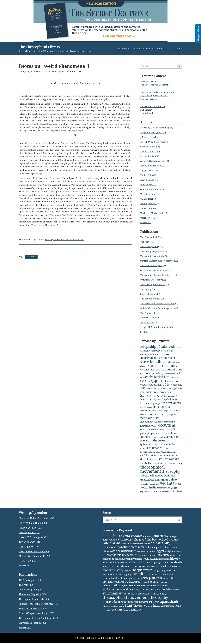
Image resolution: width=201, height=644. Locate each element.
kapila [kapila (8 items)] (166, 402)
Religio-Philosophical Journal (156, 331)
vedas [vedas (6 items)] (178, 485)
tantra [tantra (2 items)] (156, 465)
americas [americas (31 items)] (157, 354)
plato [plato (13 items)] (173, 435)
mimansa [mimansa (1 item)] (144, 417)
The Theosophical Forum (153, 285)
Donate (178, 49)
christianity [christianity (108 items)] (168, 368)
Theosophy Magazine (152, 251)
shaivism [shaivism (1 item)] (155, 462)
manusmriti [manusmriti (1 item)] (159, 413)
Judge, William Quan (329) (154, 133)
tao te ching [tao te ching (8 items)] (175, 465)
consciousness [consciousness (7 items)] (148, 372)
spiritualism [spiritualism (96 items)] (169, 461)
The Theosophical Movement (156, 85)
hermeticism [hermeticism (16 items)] (148, 398)
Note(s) (23, 72)
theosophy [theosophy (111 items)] (171, 473)
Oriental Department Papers (156, 270)
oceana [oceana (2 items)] (161, 432)
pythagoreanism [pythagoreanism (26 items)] (161, 442)
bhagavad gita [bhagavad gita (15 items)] (149, 361)
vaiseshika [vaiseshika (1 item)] (144, 485)
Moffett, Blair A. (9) (150, 204)
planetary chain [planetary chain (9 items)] (160, 435)
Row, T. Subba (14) (150, 180)
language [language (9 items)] (155, 406)
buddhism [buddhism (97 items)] (159, 364)
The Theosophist (56, 72)
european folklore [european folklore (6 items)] (147, 598)
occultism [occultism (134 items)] (167, 427)
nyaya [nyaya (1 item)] (155, 428)
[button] (126, 49)
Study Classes (163, 49)
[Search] (139, 563)
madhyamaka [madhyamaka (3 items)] (146, 409)
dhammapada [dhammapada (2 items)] (170, 376)
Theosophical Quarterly (153, 256)
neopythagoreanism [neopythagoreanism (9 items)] (152, 424)
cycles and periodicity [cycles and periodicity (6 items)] (152, 376)
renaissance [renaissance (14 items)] (155, 450)
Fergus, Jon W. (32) (150, 156)
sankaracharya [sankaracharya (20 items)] (166, 453)
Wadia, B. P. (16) (149, 175)
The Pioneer (147, 316)
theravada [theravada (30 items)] (147, 477)
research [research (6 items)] (167, 450)
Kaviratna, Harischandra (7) (155, 213)
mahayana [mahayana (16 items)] (147, 413)
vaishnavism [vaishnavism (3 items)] (154, 485)
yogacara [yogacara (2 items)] (144, 493)
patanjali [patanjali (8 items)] (170, 431)
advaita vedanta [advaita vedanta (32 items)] (169, 350)
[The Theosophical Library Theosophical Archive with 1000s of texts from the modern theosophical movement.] (55, 49)
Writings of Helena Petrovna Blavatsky (67, 243)
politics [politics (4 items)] (163, 439)
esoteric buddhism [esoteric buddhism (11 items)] (151, 387)
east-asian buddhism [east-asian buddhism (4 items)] (146, 594)
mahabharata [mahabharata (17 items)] (161, 409)
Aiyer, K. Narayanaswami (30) (156, 161)
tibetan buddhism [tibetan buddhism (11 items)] (166, 477)
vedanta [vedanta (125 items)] (167, 484)
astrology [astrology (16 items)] (165, 357)
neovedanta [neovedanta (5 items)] (169, 424)
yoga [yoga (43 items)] (174, 488)
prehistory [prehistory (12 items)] (173, 439)
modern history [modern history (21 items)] (158, 416)
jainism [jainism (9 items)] (151, 402)
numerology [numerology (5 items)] (146, 428)
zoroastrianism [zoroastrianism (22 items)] (172, 492)
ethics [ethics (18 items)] (167, 387)
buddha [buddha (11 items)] (145, 365)
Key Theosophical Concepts (155, 96)
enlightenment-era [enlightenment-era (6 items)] (168, 384)
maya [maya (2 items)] (166, 413)
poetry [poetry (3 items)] (157, 439)
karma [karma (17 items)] (174, 402)
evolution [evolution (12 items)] (155, 391)
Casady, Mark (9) (149, 199)
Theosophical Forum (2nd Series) (158, 275)
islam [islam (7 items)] (143, 402)
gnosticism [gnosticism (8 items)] (146, 394)
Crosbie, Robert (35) (151, 147)
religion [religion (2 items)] (143, 450)
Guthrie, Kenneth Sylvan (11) (156, 189)
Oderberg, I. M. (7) (150, 218)
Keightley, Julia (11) (151, 194)
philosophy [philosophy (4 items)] (145, 435)
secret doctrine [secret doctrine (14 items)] (163, 632)
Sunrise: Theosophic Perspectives (158, 261)
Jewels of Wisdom (150, 99)
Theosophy (146, 289)
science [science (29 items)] (165, 457)
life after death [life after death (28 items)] (171, 405)
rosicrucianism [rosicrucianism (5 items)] (148, 454)
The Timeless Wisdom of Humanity (159, 92)
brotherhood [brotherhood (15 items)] (167, 361)
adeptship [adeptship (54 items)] (148, 350)
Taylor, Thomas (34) (151, 151)
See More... (146, 223)
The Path (145, 242)
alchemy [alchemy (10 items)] (145, 354)
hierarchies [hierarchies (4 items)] (162, 398)
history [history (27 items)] (173, 398)
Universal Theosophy (151, 280)
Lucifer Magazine (150, 247)
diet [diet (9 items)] (178, 376)
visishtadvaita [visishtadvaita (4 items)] (164, 489)
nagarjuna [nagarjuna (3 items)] (173, 417)
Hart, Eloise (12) (149, 185)
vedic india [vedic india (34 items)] (148, 488)
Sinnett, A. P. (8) (149, 208)
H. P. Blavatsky (38, 72)
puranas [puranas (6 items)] (145, 443)
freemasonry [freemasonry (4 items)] (167, 391)
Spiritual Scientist (150, 294)
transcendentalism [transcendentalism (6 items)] (150, 481)
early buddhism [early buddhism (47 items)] (157, 379)
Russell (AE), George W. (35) (155, 142)
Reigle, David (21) (150, 170)
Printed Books (148, 113)
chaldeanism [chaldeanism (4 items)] (174, 365)
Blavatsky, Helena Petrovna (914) (158, 128)
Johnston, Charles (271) (153, 137)
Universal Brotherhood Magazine (158, 312)
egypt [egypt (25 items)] (154, 383)
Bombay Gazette (149, 321)
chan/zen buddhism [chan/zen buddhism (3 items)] (149, 369)
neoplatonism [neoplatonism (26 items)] (150, 420)
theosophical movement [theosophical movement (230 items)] (152, 471)
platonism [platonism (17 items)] (147, 439)
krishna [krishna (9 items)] (145, 406)
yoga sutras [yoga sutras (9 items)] (155, 492)
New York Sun (148, 326)
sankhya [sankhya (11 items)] (145, 457)
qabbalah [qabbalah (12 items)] (146, 446)
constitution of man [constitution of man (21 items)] (169, 372)
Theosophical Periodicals (154, 107)
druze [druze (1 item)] (142, 380)
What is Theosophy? (151, 81)
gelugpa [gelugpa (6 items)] (178, 391)
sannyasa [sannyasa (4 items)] (155, 457)
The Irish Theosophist (152, 266)
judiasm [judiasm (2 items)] (159, 402)
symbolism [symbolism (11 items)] (147, 465)
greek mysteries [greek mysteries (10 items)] (162, 394)
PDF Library (147, 110)
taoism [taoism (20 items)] (164, 465)
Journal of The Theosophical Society (159, 304)
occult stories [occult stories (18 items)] (149, 431)
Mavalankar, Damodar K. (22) (156, 166)
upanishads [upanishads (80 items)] (170, 480)
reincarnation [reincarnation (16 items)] (169, 446)
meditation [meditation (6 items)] (174, 413)
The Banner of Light (151, 299)
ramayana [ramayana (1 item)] (156, 446)
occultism (32, 260)
